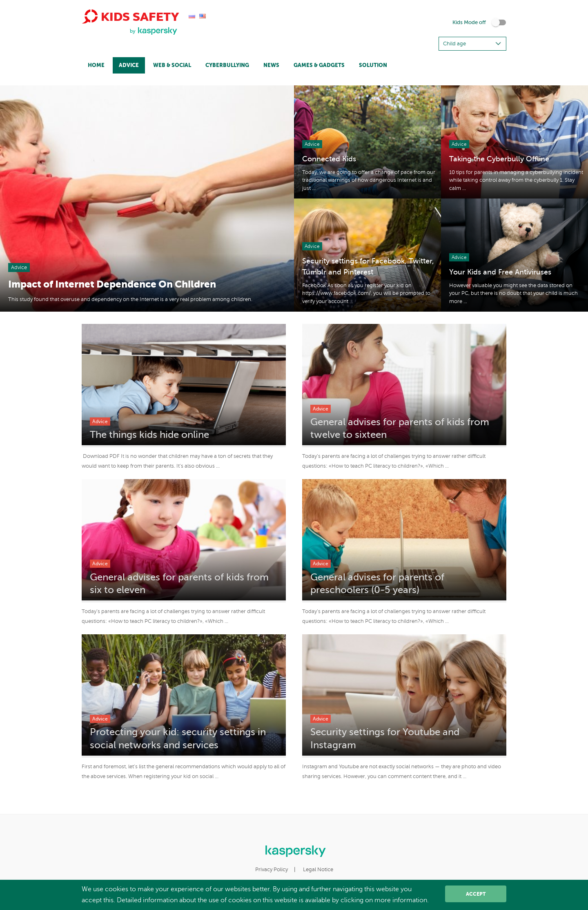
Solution (373, 65)
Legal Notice (318, 870)
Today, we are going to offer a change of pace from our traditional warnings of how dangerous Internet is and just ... (369, 180)
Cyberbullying (227, 65)
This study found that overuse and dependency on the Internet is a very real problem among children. (130, 299)
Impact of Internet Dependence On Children (112, 284)
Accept (476, 894)
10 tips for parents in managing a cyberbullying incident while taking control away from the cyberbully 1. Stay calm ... (516, 180)
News (271, 65)
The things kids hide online (149, 435)
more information (401, 900)
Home (96, 65)
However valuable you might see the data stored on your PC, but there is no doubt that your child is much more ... (513, 293)
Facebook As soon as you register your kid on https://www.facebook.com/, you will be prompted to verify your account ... (366, 293)
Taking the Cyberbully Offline (499, 159)
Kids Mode (469, 22)
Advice (129, 65)
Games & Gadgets (319, 65)
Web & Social (172, 65)
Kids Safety (130, 16)
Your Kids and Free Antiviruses (500, 272)
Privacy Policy (272, 870)
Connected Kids (329, 159)
